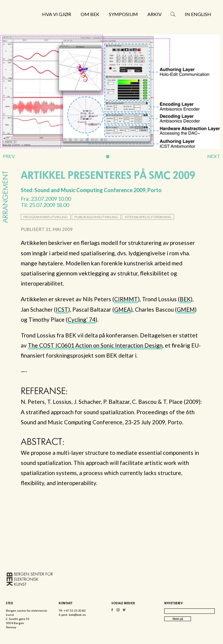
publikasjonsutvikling (96, 217)
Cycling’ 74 (82, 319)
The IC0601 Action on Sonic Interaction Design (95, 345)
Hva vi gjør (57, 14)
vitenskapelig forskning (148, 217)
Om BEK (90, 14)
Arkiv (154, 14)
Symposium (123, 14)
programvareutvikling (46, 217)
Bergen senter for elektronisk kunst (33, 29)
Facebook (112, 611)
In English (198, 14)
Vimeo (124, 611)
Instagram (118, 611)
